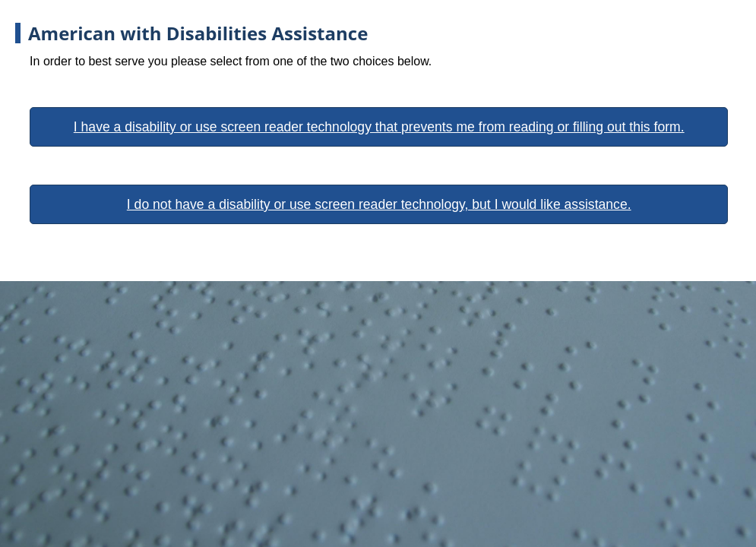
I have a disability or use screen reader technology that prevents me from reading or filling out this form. (379, 127)
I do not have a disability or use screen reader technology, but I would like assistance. (379, 204)
